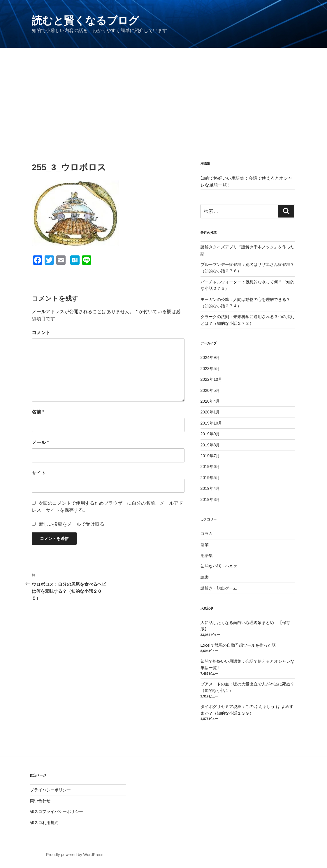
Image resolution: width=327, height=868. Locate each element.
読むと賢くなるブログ (85, 21)
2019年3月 (210, 499)
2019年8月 (210, 445)
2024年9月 (210, 357)
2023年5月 (210, 369)
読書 (205, 577)
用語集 (207, 555)
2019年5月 (210, 478)
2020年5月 (210, 390)
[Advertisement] (163, 92)
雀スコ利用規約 (44, 823)
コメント (41, 333)
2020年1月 (210, 412)
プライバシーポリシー (50, 790)
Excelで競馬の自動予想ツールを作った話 (238, 645)
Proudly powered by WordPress (75, 855)
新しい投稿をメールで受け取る (72, 524)
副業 (205, 545)
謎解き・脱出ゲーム (219, 588)
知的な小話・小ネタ (219, 566)
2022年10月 (211, 379)
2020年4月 (210, 401)
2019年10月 (211, 423)
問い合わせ (40, 801)
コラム (207, 534)
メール (40, 442)
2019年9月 (210, 434)
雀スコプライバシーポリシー (57, 811)
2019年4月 (210, 488)
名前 (38, 412)
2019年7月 (210, 456)
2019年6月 (210, 467)
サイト (39, 473)
